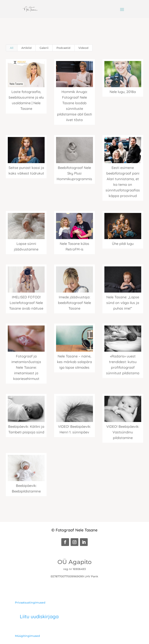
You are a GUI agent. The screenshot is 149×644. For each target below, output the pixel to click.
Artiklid (26, 48)
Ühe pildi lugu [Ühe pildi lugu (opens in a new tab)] (123, 244)
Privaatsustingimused (30, 603)
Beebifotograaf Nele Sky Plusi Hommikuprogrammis (74, 173)
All (12, 48)
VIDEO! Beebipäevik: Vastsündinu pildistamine (123, 432)
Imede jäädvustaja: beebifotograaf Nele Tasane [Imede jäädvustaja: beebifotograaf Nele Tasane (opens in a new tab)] (74, 303)
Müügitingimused (27, 636)
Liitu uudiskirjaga (39, 616)
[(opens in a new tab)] (74, 74)
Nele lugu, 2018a (123, 92)
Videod (83, 48)
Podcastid (63, 48)
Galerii (44, 48)
